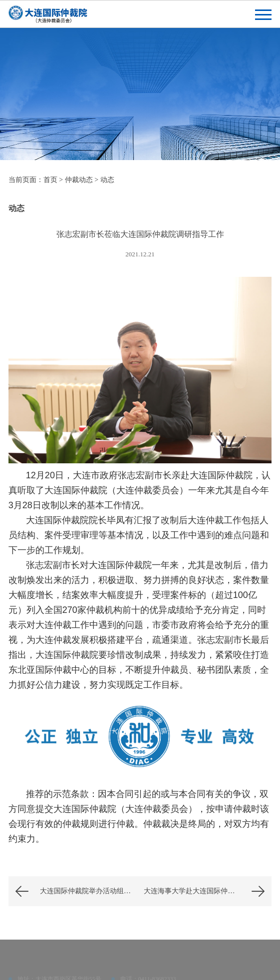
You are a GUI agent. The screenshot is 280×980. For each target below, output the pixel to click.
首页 (50, 180)
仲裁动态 (79, 180)
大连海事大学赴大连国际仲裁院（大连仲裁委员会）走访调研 (208, 891)
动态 (107, 180)
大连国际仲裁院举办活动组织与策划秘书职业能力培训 (90, 891)
